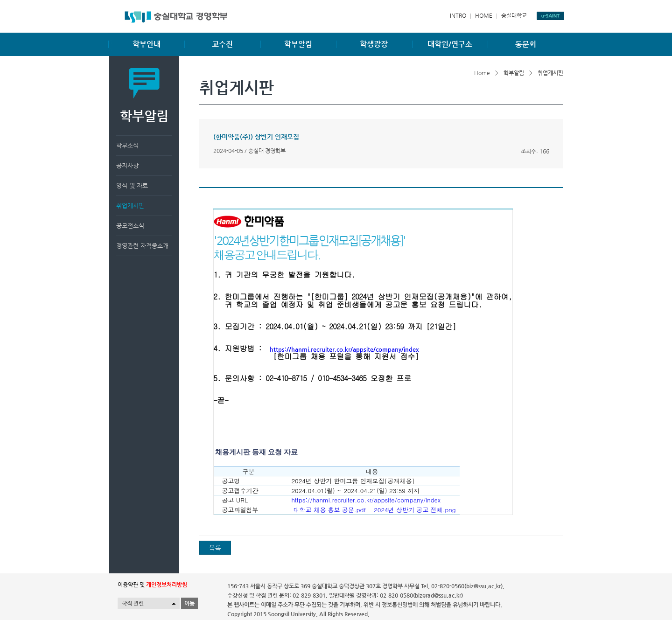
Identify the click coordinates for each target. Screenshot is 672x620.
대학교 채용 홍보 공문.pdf (329, 510)
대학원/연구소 (450, 44)
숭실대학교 (514, 15)
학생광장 (374, 44)
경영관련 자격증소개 (142, 246)
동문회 (526, 44)
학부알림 (298, 44)
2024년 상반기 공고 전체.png (413, 510)
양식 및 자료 (132, 185)
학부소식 (127, 145)
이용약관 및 (152, 585)
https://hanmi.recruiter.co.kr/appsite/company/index (344, 349)
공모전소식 (130, 226)
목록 (215, 548)
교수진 (222, 44)
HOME (484, 15)
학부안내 (147, 44)
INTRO (458, 15)
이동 (189, 603)
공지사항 (127, 165)
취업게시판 (130, 206)
